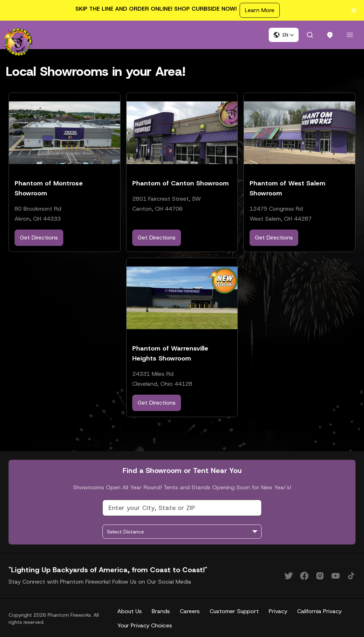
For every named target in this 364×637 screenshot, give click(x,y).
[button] (284, 35)
